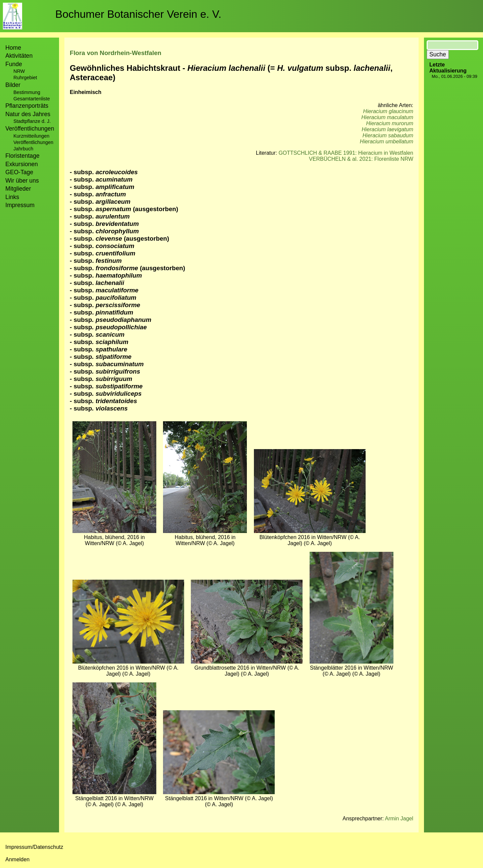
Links (12, 197)
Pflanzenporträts (27, 106)
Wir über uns (22, 181)
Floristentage (22, 156)
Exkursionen (22, 164)
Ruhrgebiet (25, 78)
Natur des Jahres (28, 114)
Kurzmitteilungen (31, 136)
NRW (19, 71)
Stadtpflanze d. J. (32, 121)
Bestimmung (27, 92)
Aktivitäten (19, 56)
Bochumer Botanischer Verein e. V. (138, 14)
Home (13, 48)
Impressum (20, 205)
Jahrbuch (23, 149)
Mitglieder (18, 189)
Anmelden (17, 859)
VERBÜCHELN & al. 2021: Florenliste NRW (361, 159)
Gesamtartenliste (32, 99)
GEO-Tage (19, 172)
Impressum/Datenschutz (34, 847)
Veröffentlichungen (33, 142)
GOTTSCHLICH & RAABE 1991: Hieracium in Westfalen (346, 153)
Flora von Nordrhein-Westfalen (116, 53)
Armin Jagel (399, 818)
